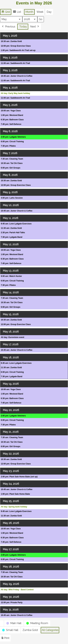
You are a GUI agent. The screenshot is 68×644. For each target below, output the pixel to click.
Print (5, 639)
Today (23, 27)
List (17, 12)
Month (29, 12)
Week (40, 12)
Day (49, 12)
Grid (6, 12)
